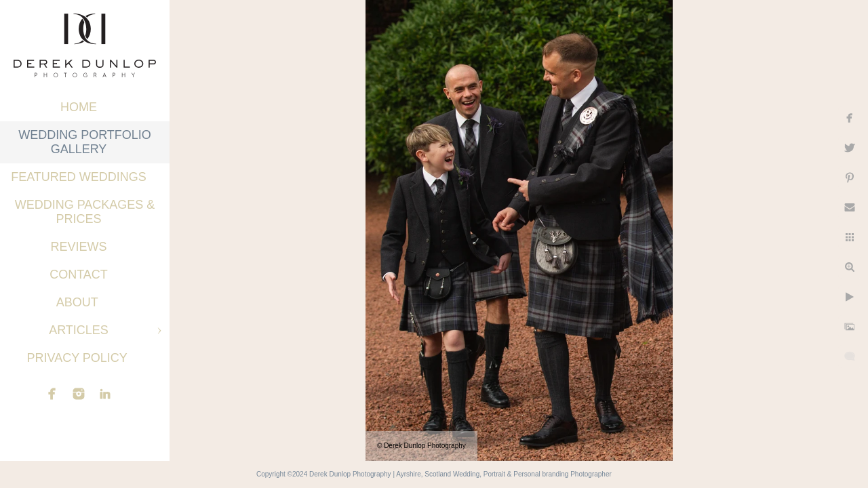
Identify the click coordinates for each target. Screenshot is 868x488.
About (79, 302)
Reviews (78, 247)
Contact (79, 274)
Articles (79, 330)
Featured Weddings (79, 177)
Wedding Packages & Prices (85, 212)
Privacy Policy (78, 358)
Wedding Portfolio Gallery (85, 142)
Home (79, 107)
